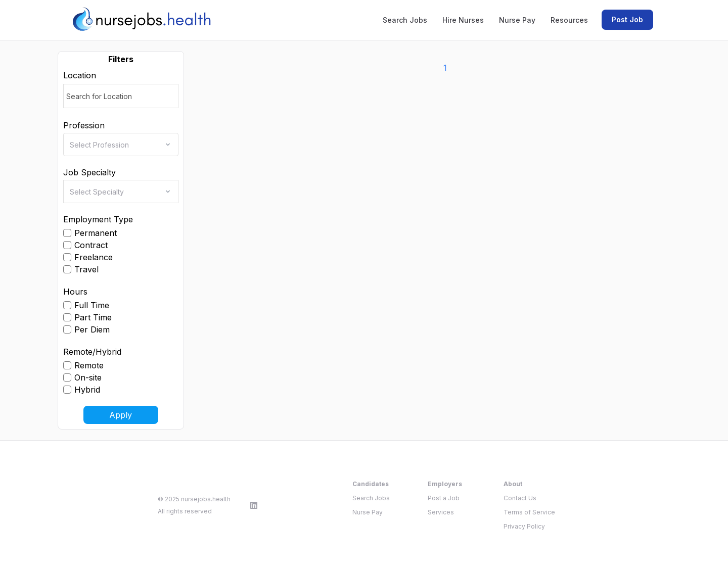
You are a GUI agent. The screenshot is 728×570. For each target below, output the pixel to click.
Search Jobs (405, 20)
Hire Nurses (463, 20)
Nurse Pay (517, 20)
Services (441, 512)
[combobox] (124, 145)
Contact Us (520, 498)
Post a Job (444, 498)
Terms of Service (529, 512)
